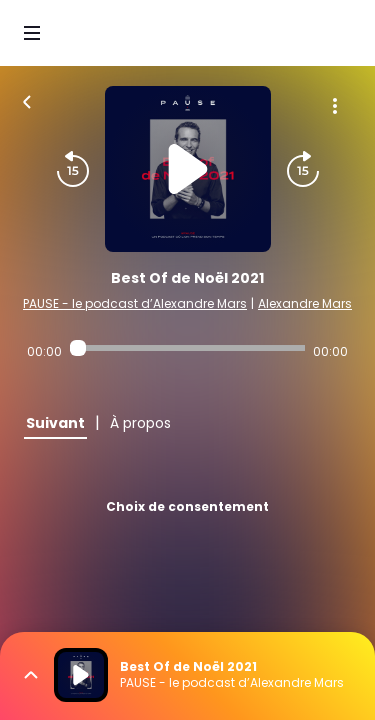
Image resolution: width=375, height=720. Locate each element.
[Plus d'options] (335, 106)
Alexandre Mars (305, 303)
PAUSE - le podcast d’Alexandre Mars (135, 303)
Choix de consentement (187, 506)
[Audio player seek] (187, 348)
